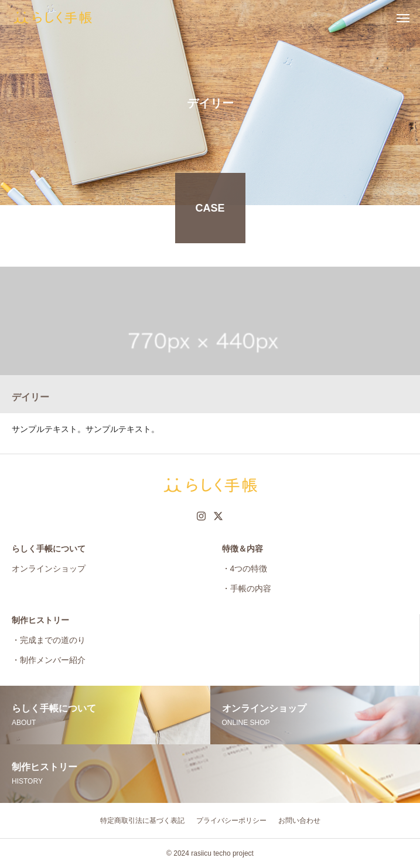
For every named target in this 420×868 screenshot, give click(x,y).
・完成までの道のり (49, 640)
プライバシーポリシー (231, 821)
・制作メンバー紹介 (49, 660)
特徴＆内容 (243, 549)
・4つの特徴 (245, 569)
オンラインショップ (49, 569)
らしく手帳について (49, 549)
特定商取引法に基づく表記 (142, 821)
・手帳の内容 (247, 588)
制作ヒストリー (40, 620)
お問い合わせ (299, 821)
